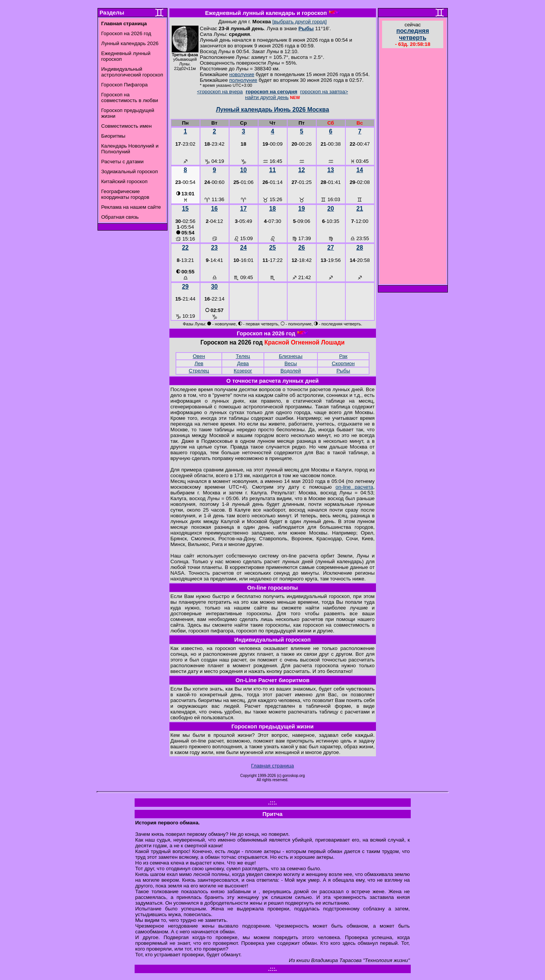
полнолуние (243, 80)
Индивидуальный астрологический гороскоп (132, 72)
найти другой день (267, 97)
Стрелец (199, 371)
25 (272, 248)
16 (214, 209)
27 (331, 248)
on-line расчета (354, 487)
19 (302, 209)
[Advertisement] (413, 167)
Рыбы (306, 28)
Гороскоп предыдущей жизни (272, 726)
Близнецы (291, 356)
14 (360, 170)
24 (243, 248)
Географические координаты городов (125, 194)
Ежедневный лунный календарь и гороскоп (266, 13)
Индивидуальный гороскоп (273, 640)
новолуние (242, 74)
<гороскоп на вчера (220, 92)
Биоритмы (113, 136)
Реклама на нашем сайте (131, 207)
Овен (199, 356)
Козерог (243, 371)
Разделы (112, 13)
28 (360, 248)
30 (214, 287)
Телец (243, 356)
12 (302, 170)
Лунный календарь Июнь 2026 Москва (273, 110)
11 (272, 170)
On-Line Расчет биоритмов (272, 680)
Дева (243, 363)
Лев (199, 363)
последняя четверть (412, 34)
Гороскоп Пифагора (125, 85)
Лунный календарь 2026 (130, 43)
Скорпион (343, 363)
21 (360, 209)
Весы (291, 363)
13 (331, 170)
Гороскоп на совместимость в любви (130, 98)
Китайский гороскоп (124, 181)
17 (243, 209)
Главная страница (273, 766)
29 (185, 287)
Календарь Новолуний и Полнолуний (130, 149)
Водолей (291, 371)
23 (214, 248)
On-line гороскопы (272, 588)
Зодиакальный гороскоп (130, 171)
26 (302, 248)
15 (185, 209)
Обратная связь (120, 217)
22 (185, 248)
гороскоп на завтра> (324, 92)
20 (331, 209)
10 (243, 170)
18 (272, 209)
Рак (343, 356)
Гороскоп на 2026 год (126, 33)
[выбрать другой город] (299, 22)
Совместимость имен (127, 126)
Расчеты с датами (123, 162)
